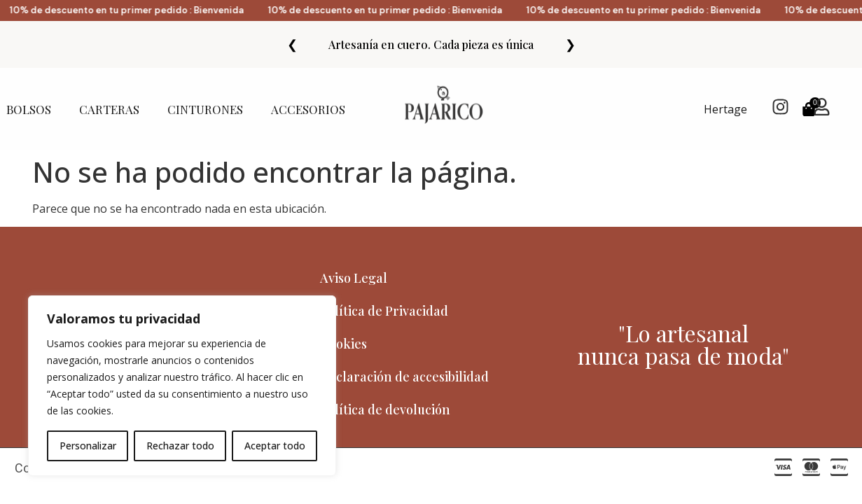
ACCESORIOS (312, 109)
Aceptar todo (275, 446)
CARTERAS (109, 109)
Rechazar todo (180, 446)
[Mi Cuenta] (822, 107)
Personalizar (88, 446)
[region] (182, 386)
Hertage (725, 109)
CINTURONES (205, 109)
